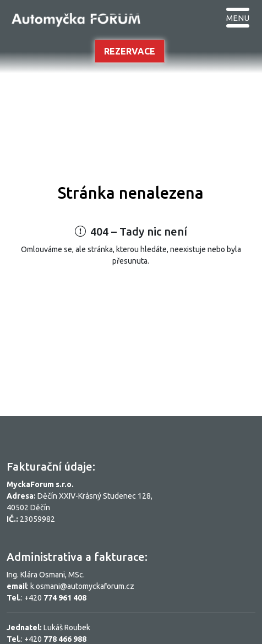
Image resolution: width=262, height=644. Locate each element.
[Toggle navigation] (238, 17)
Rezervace (130, 51)
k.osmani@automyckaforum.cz (82, 586)
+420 (55, 598)
